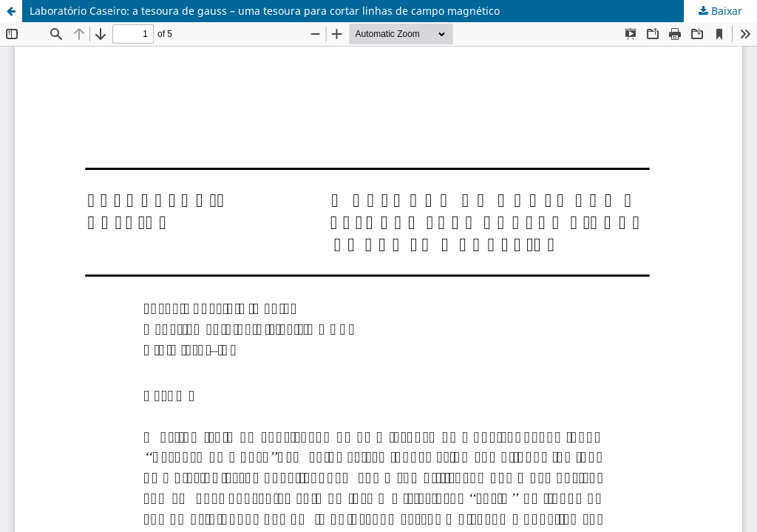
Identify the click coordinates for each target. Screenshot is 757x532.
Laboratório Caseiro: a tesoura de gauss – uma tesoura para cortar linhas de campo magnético (265, 11)
